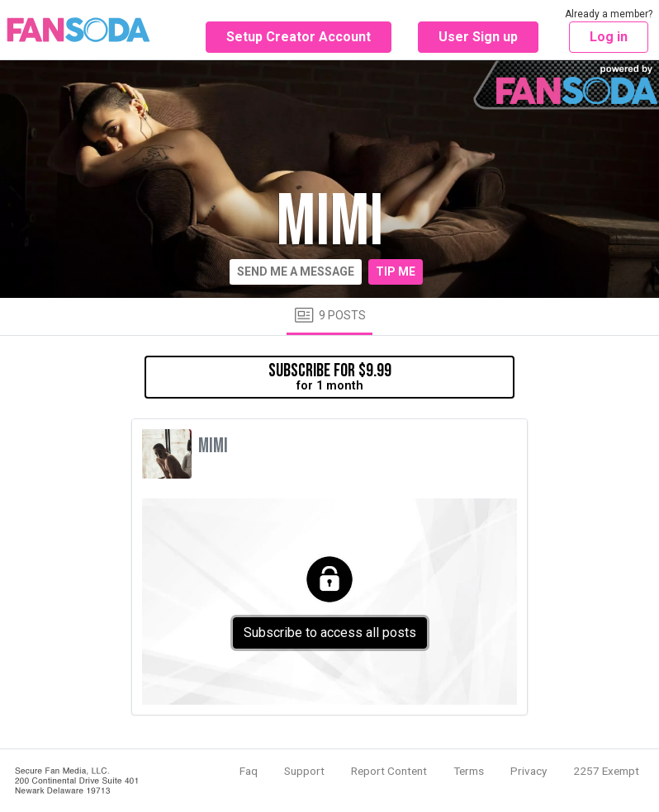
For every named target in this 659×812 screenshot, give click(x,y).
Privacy (529, 771)
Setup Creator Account (299, 37)
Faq (249, 771)
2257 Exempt (606, 771)
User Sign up (478, 37)
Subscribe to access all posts (330, 633)
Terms (469, 771)
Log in (609, 37)
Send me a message (296, 271)
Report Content (389, 771)
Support (304, 771)
